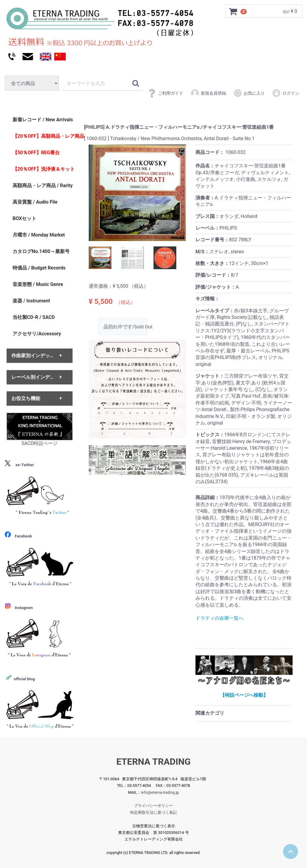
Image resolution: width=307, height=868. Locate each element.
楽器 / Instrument (31, 301)
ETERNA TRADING (153, 762)
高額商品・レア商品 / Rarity (43, 185)
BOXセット (24, 218)
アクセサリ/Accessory (37, 334)
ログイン (286, 93)
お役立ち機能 (26, 398)
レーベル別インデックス (38, 377)
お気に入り (249, 93)
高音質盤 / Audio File (35, 202)
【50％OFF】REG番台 (36, 153)
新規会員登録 (208, 93)
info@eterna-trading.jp (160, 792)
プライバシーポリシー (153, 806)
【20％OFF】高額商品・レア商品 (46, 136)
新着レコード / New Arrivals (43, 120)
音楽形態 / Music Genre (38, 284)
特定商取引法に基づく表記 (153, 812)
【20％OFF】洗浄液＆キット (44, 169)
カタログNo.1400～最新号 (41, 251)
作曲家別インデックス (35, 356)
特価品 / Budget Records (39, 268)
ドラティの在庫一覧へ (219, 618)
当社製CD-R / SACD (34, 317)
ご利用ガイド (165, 93)
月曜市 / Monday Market (39, 235)
